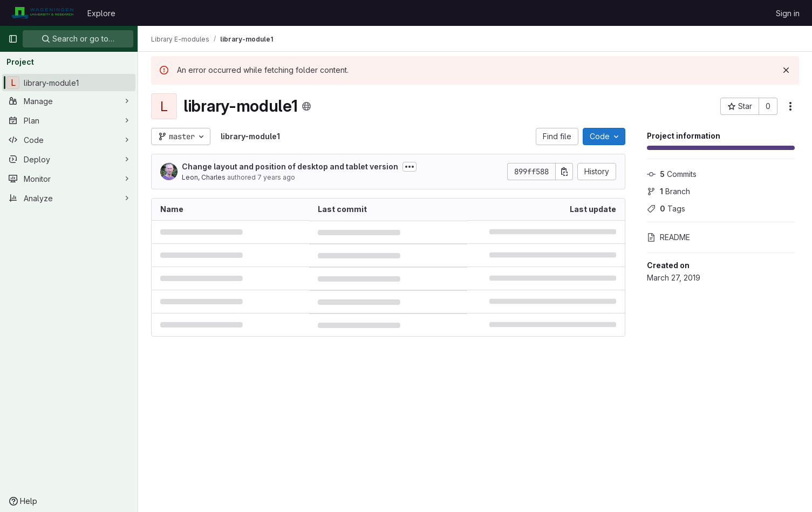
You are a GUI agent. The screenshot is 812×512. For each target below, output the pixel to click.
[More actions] (790, 106)
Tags (666, 209)
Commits (672, 174)
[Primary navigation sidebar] (13, 39)
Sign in (788, 13)
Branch (668, 191)
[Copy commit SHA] (564, 172)
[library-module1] (69, 83)
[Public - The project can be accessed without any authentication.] (306, 106)
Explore (101, 13)
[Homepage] (42, 13)
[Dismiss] (786, 70)
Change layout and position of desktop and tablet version (290, 166)
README (668, 237)
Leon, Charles (204, 177)
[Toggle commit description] (410, 167)
